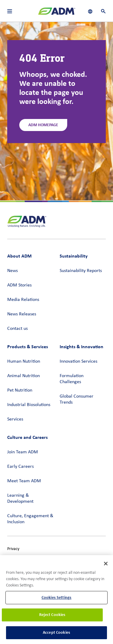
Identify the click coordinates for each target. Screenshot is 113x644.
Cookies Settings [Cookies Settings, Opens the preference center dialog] (56, 597)
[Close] (106, 564)
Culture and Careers (27, 437)
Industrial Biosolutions (29, 405)
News (13, 271)
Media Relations (23, 300)
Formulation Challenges (72, 379)
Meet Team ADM (24, 481)
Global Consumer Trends (77, 399)
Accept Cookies (56, 632)
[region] (56, 600)
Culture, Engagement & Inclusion (30, 519)
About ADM (19, 256)
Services (15, 419)
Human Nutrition (24, 361)
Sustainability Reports (81, 271)
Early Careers (20, 467)
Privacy (13, 549)
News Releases (22, 314)
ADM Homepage (43, 125)
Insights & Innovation (82, 347)
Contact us (17, 329)
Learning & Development (20, 499)
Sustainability (74, 256)
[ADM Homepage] (57, 14)
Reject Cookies (52, 615)
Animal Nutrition (24, 376)
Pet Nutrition (20, 390)
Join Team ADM (23, 452)
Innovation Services (78, 361)
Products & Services (28, 347)
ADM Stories (19, 285)
